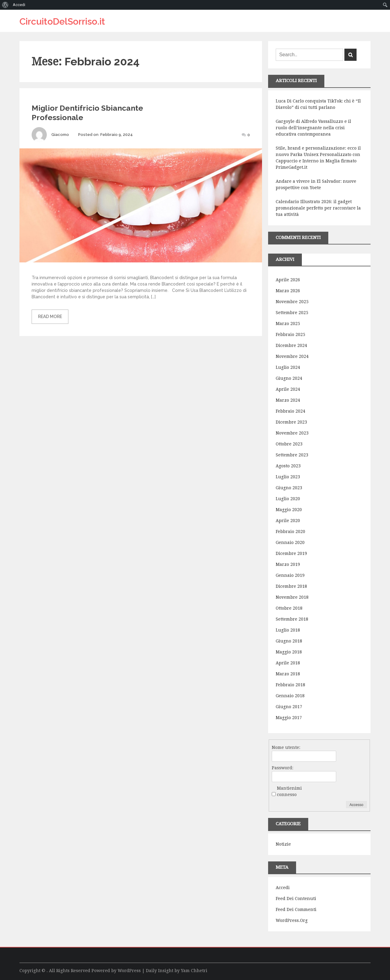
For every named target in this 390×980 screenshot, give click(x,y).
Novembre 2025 (292, 302)
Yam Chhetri (194, 971)
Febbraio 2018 (290, 685)
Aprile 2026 (288, 280)
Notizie (283, 844)
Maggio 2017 (289, 718)
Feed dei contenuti (296, 899)
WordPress (129, 971)
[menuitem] (5, 5)
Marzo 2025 (288, 324)
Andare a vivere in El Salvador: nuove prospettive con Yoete (316, 184)
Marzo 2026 (288, 291)
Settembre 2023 (292, 455)
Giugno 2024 (289, 378)
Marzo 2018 (288, 674)
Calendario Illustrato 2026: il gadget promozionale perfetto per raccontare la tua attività (318, 208)
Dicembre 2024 (291, 345)
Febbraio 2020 (290, 532)
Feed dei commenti (296, 909)
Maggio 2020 (289, 510)
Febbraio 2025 (290, 334)
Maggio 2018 (289, 652)
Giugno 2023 (289, 488)
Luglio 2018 (288, 630)
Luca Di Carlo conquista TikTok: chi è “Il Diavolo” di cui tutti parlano (318, 104)
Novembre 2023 (292, 433)
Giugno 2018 (289, 641)
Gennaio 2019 (290, 575)
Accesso (356, 805)
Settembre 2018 (292, 619)
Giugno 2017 (289, 707)
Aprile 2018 (288, 663)
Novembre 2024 (292, 356)
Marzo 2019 (288, 564)
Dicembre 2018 (291, 586)
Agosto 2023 (288, 466)
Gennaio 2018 (290, 696)
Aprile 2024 (288, 389)
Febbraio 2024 (290, 411)
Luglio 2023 (288, 477)
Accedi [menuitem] (19, 5)
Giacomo (60, 135)
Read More (50, 317)
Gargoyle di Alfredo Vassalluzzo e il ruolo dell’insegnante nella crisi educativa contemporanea (313, 128)
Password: (283, 768)
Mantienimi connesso (289, 791)
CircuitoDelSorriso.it (62, 21)
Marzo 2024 (288, 400)
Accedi (283, 888)
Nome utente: (286, 747)
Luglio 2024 (288, 367)
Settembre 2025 (292, 313)
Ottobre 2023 (289, 444)
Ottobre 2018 (289, 608)
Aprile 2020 (288, 521)
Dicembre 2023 (291, 422)
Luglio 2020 (288, 499)
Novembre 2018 (292, 597)
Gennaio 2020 (290, 542)
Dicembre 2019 (291, 553)
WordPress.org (292, 920)
